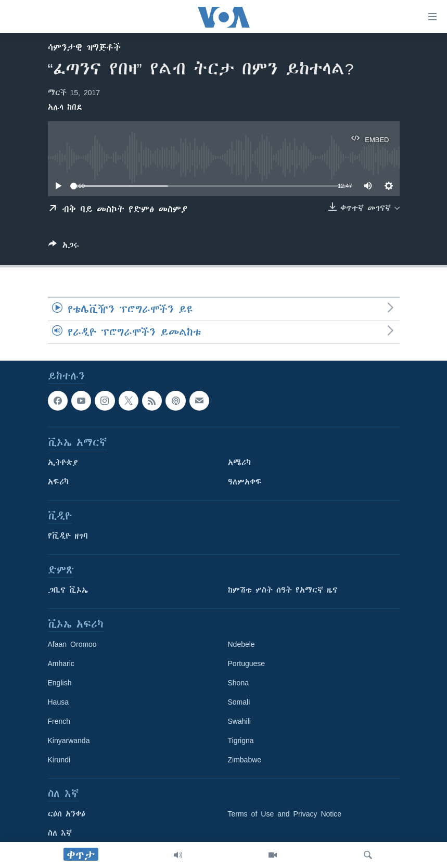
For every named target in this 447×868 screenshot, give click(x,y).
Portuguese (247, 663)
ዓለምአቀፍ (245, 482)
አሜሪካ (239, 463)
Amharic (61, 663)
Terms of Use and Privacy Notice (285, 814)
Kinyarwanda (69, 741)
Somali (239, 702)
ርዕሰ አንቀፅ (67, 814)
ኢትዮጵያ (63, 463)
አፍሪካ (58, 482)
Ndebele (241, 644)
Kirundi (59, 760)
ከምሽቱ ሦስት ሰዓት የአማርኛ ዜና (283, 590)
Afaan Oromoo (72, 644)
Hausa (58, 702)
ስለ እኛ (60, 833)
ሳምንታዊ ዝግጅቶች (84, 47)
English (60, 683)
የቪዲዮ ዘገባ (68, 536)
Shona (238, 683)
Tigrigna (241, 741)
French (59, 721)
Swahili (239, 721)
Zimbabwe (245, 760)
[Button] (64, 247)
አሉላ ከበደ (65, 107)
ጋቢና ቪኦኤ (68, 590)
